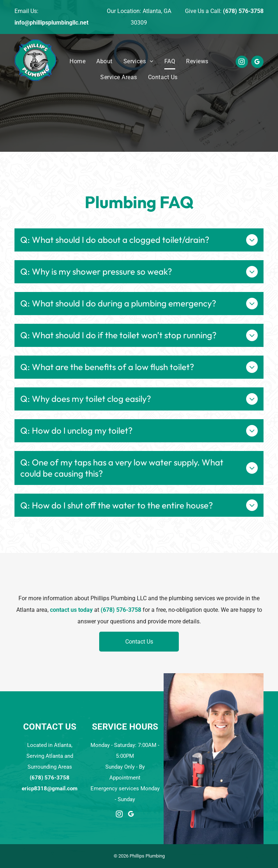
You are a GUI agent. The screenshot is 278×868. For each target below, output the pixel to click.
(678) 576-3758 (243, 11)
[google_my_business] (257, 63)
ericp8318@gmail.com (50, 788)
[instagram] (242, 63)
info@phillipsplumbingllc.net (51, 23)
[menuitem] (77, 62)
